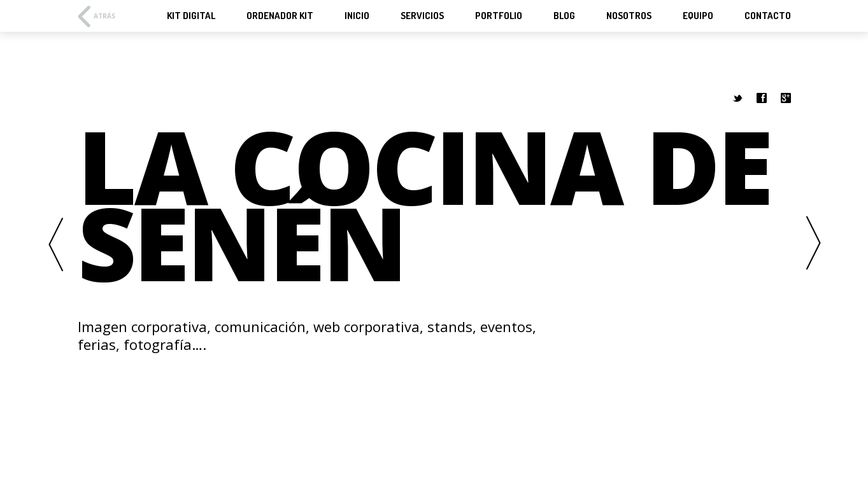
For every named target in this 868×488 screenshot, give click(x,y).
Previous (55, 244)
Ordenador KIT (280, 16)
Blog (564, 16)
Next (813, 244)
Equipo (698, 16)
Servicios (422, 16)
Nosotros (629, 16)
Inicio (357, 16)
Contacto (768, 16)
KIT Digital (191, 16)
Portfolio (499, 16)
